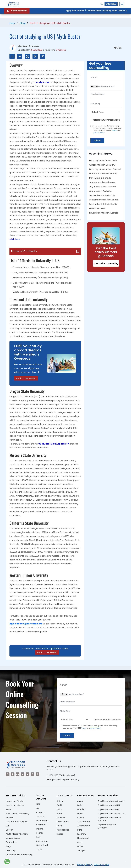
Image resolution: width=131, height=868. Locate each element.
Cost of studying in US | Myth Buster (50, 23)
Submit (98, 140)
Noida (60, 810)
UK (38, 809)
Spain (39, 850)
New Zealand (43, 821)
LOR (8, 826)
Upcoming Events (14, 801)
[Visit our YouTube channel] (18, 775)
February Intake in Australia (103, 161)
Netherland (42, 845)
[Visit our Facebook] (13, 775)
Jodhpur (81, 851)
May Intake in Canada (100, 178)
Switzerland (42, 841)
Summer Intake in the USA (102, 182)
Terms (114, 130)
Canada (40, 813)
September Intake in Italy (102, 196)
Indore (60, 834)
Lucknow (61, 818)
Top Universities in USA (109, 805)
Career (9, 830)
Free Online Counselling (106, 264)
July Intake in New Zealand (102, 187)
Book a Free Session (26, 378)
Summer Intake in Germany (103, 174)
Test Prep (11, 851)
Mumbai (81, 810)
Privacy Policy (85, 865)
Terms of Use (102, 865)
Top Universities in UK (108, 810)
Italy (39, 837)
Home (13, 23)
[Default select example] (106, 112)
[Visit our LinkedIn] (23, 775)
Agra (59, 826)
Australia (41, 817)
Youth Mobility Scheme (17, 834)
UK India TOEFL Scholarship (19, 855)
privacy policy (99, 133)
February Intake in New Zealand (105, 169)
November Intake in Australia (104, 213)
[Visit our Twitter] (28, 775)
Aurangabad (63, 830)
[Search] (102, 4)
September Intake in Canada (104, 200)
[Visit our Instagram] (8, 775)
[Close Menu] (122, 4)
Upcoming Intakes (15, 805)
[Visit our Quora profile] (37, 775)
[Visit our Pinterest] (32, 775)
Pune (59, 814)
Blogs (23, 23)
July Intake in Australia (100, 191)
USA (38, 804)
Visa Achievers (13, 838)
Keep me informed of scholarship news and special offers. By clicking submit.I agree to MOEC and (107, 129)
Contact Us (11, 842)
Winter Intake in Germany (102, 165)
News (8, 810)
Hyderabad (62, 822)
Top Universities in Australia (111, 814)
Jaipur (60, 801)
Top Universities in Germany (107, 827)
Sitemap (10, 818)
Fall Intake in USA (98, 209)
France (40, 833)
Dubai (80, 847)
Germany (41, 825)
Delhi (59, 805)
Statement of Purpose (17, 822)
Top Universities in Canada (111, 801)
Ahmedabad (84, 822)
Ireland (40, 829)
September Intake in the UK (103, 204)
